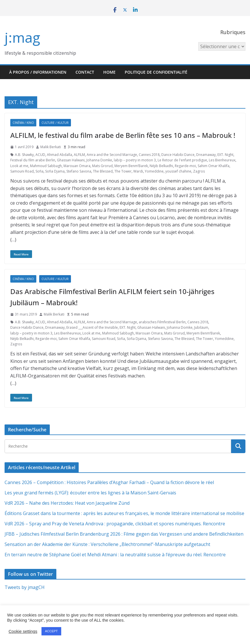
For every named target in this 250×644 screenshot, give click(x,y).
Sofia (39, 171)
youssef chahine (178, 171)
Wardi (138, 171)
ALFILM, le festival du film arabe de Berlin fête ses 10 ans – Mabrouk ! (123, 135)
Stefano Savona (79, 171)
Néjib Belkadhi (161, 166)
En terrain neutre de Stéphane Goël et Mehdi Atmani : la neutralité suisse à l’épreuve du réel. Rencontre (115, 555)
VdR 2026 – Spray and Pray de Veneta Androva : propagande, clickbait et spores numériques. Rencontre (115, 524)
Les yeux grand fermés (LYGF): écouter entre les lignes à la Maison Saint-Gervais (90, 493)
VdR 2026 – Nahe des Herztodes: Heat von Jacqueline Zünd (67, 503)
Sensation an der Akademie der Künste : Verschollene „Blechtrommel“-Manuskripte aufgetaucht (107, 544)
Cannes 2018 (149, 155)
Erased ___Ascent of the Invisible (92, 327)
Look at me (19, 166)
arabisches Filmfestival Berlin (162, 322)
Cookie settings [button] (23, 631)
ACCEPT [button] (51, 631)
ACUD (40, 155)
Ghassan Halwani (71, 160)
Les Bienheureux (222, 160)
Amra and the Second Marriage (112, 155)
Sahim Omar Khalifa (214, 166)
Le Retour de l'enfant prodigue (182, 160)
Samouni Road (22, 171)
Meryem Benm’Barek (131, 166)
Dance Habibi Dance (178, 155)
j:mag (22, 37)
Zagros (199, 171)
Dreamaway (206, 155)
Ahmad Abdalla (59, 155)
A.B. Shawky (24, 155)
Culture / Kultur (55, 123)
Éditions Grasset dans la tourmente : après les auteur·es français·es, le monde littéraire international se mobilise (124, 513)
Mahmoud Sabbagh (46, 166)
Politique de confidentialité (156, 72)
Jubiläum (201, 327)
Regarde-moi (185, 166)
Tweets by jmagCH (25, 587)
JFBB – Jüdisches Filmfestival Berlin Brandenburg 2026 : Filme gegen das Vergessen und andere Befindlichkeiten (124, 534)
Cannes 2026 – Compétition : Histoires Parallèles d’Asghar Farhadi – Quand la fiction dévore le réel (109, 482)
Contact (85, 72)
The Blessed (103, 171)
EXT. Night (225, 155)
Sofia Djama (55, 171)
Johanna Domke (99, 160)
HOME (109, 72)
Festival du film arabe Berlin (33, 160)
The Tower (123, 171)
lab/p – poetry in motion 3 (135, 160)
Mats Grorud (102, 166)
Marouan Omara (77, 166)
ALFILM (79, 155)
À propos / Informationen (38, 72)
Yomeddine (154, 171)
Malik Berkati (51, 147)
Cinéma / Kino (23, 123)
